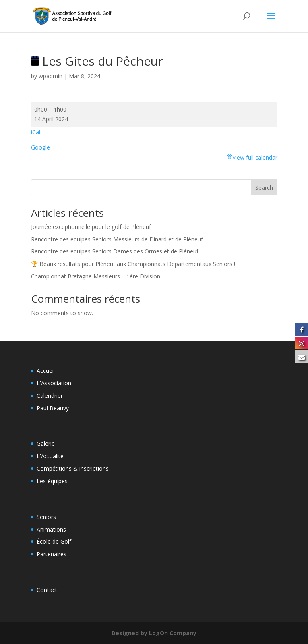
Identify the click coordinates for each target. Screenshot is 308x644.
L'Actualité (50, 456)
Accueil (46, 371)
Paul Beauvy (53, 408)
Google (40, 147)
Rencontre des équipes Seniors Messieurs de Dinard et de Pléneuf (117, 239)
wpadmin (51, 76)
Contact (47, 590)
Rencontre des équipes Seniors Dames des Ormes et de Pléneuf (115, 251)
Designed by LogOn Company (154, 633)
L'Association (54, 383)
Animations (51, 529)
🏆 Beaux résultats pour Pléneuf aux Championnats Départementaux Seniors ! (133, 264)
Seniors (46, 517)
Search (264, 188)
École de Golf (54, 541)
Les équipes (52, 481)
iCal (36, 132)
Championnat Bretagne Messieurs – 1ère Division (96, 276)
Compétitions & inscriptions (73, 468)
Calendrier (50, 396)
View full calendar (255, 157)
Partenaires (52, 554)
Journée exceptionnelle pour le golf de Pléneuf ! (92, 227)
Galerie (46, 444)
